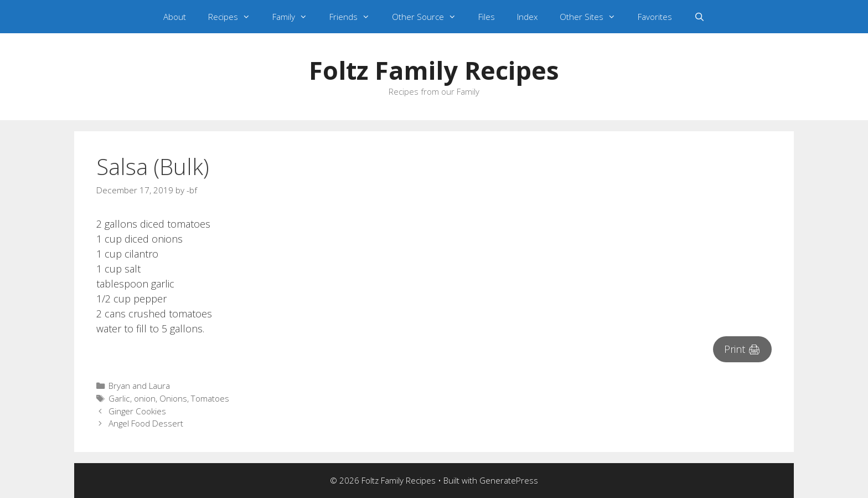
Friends (355, 17)
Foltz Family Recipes (434, 70)
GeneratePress (509, 480)
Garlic (119, 398)
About (175, 17)
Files (487, 17)
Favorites (655, 17)
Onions (173, 398)
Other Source (430, 17)
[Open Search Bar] (699, 17)
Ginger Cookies (137, 411)
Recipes (235, 17)
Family (295, 17)
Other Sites (593, 17)
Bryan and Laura (139, 386)
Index (527, 17)
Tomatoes (210, 398)
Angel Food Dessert (146, 423)
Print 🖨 (742, 349)
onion (145, 398)
